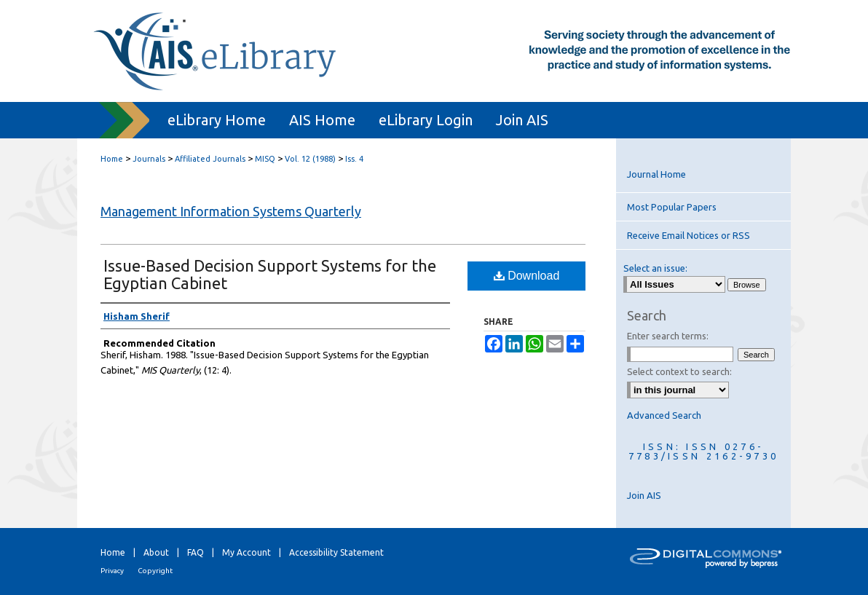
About (156, 552)
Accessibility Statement (336, 552)
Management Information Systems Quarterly (231, 211)
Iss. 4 (354, 159)
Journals (149, 159)
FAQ (196, 552)
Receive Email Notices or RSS (689, 235)
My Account (246, 552)
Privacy (112, 571)
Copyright (155, 571)
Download (527, 276)
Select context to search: (679, 371)
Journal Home (656, 174)
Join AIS (644, 495)
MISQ (265, 159)
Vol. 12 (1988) (310, 159)
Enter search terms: (668, 336)
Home (112, 159)
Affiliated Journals (210, 159)
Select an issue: (655, 268)
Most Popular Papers (672, 207)
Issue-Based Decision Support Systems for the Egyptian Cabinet (270, 274)
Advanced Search (664, 415)
